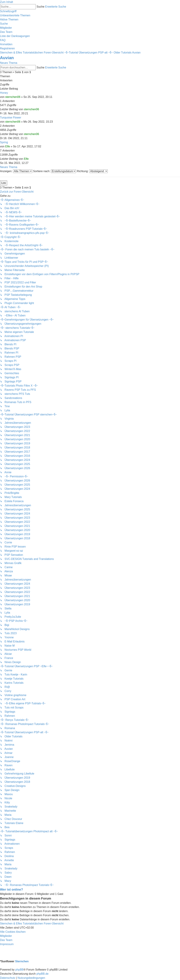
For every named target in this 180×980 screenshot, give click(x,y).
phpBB (19, 970)
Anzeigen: (16, 171)
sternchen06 (13, 97)
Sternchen (22, 961)
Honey (4, 93)
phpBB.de (43, 974)
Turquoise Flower (11, 118)
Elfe (8, 146)
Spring (4, 142)
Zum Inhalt (7, 2)
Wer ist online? (12, 889)
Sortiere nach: (55, 171)
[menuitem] (15, 15)
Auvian (7, 58)
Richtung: (92, 171)
